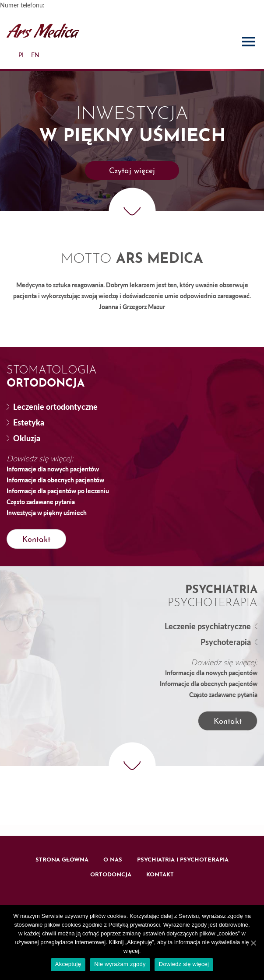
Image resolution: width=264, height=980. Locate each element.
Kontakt (160, 875)
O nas (113, 860)
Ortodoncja (111, 875)
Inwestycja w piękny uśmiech (47, 513)
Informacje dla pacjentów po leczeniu (58, 491)
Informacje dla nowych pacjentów (53, 469)
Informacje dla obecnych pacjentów (55, 480)
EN (35, 55)
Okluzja (27, 438)
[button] (132, 170)
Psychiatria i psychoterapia (183, 860)
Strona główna (62, 860)
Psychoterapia (226, 642)
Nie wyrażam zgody (120, 964)
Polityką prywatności (134, 925)
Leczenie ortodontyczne (55, 407)
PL (22, 55)
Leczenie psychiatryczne (208, 626)
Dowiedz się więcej (184, 964)
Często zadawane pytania (41, 502)
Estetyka (29, 422)
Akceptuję (68, 964)
